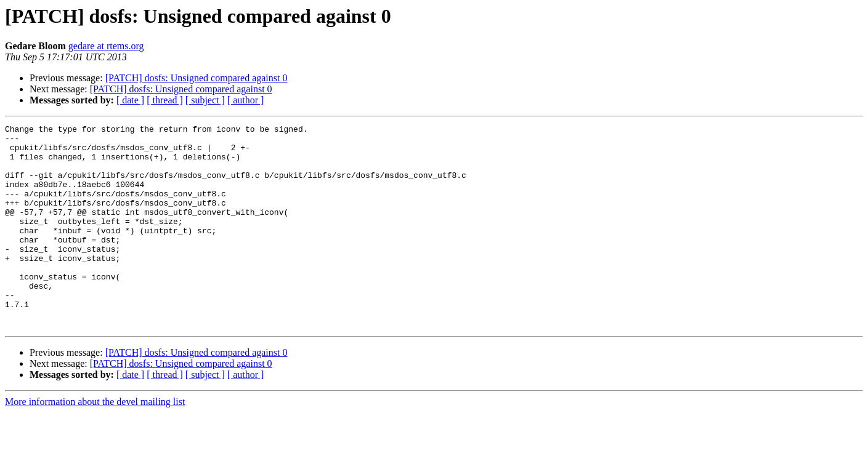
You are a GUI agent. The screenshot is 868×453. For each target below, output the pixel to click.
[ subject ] (205, 100)
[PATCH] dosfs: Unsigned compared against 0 (197, 78)
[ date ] (130, 100)
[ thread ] (165, 100)
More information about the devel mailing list (95, 442)
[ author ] (246, 100)
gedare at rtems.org (106, 46)
